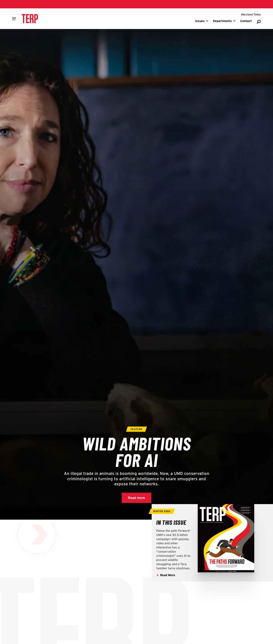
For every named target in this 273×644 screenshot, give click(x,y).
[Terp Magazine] (30, 19)
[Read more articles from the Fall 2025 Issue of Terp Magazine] (171, 522)
